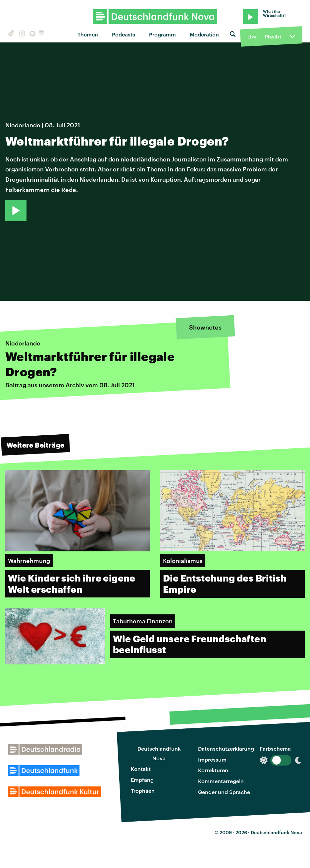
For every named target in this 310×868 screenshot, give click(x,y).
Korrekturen (213, 770)
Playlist (273, 37)
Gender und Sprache (224, 792)
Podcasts (124, 34)
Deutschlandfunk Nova (159, 753)
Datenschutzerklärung (226, 748)
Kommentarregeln (221, 781)
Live (252, 37)
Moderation (204, 34)
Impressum (212, 759)
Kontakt (141, 769)
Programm (162, 34)
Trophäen (143, 791)
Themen (88, 34)
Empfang (142, 780)
